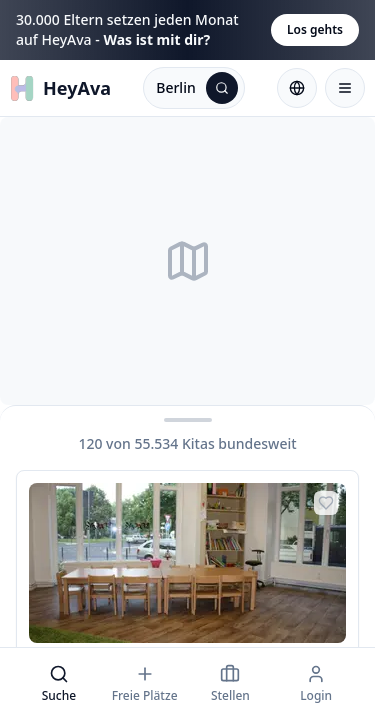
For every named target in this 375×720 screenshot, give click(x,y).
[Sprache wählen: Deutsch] (297, 88)
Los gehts (315, 29)
